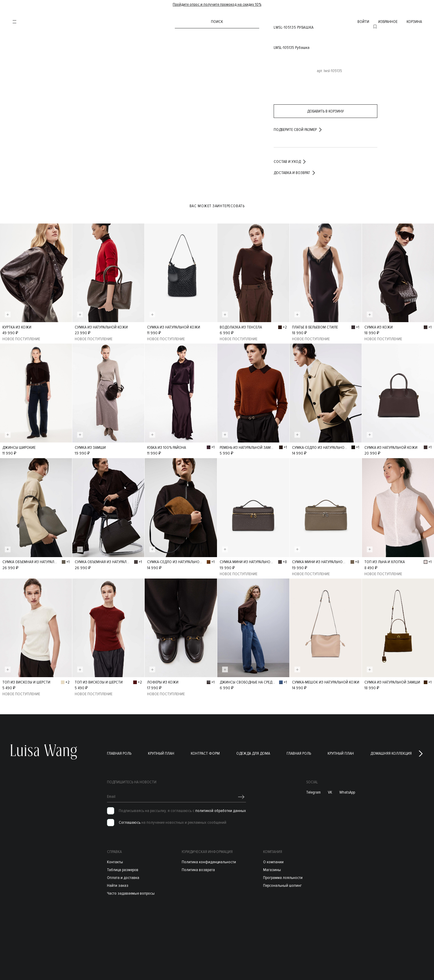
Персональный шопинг (282, 884)
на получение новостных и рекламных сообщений (173, 821)
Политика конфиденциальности (209, 860)
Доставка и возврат (295, 173)
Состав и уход (290, 162)
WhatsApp (347, 791)
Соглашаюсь (130, 821)
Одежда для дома (253, 752)
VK (330, 791)
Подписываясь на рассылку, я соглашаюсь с (182, 809)
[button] (421, 752)
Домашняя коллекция (391, 752)
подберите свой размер (298, 130)
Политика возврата (198, 868)
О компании (273, 860)
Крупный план (161, 752)
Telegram (313, 791)
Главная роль (119, 752)
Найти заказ (118, 884)
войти (363, 22)
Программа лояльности (283, 876)
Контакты (115, 860)
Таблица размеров (123, 868)
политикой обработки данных (221, 809)
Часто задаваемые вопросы (131, 891)
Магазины (272, 868)
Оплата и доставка (123, 876)
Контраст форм (205, 752)
